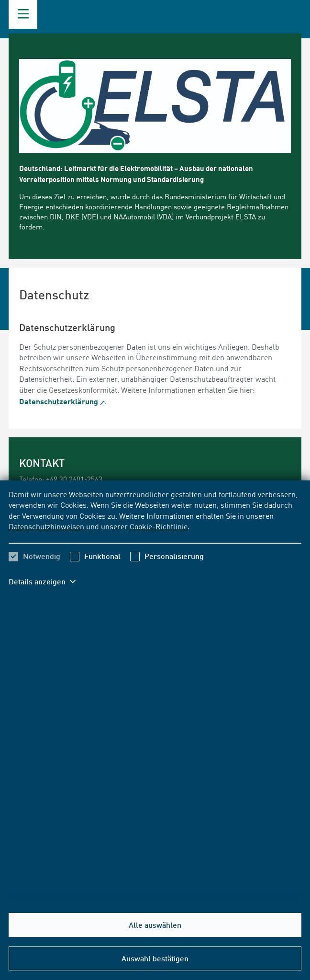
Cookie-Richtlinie (159, 527)
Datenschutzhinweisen (46, 527)
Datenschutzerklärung (59, 401)
